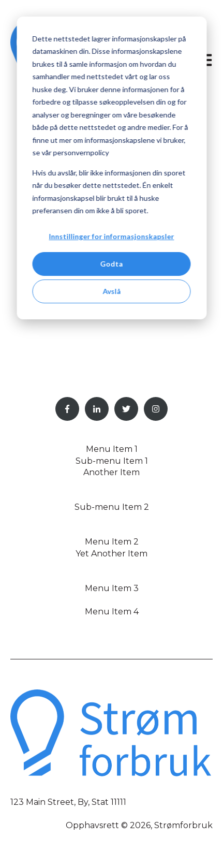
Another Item (111, 472)
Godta (112, 264)
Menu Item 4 (112, 612)
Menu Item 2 (112, 542)
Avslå (111, 291)
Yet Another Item (111, 554)
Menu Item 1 (112, 449)
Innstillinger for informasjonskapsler (112, 236)
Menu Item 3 (112, 588)
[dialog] (111, 168)
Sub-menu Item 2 (112, 507)
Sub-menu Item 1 (112, 461)
